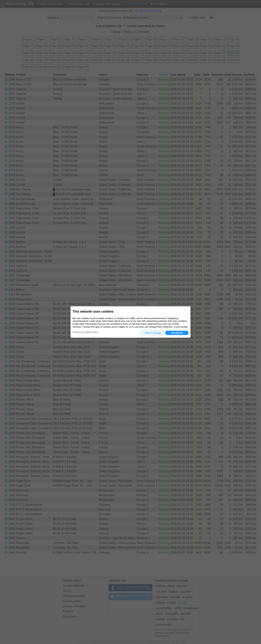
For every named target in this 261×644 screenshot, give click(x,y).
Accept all (177, 333)
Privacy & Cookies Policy (86, 332)
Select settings (153, 333)
